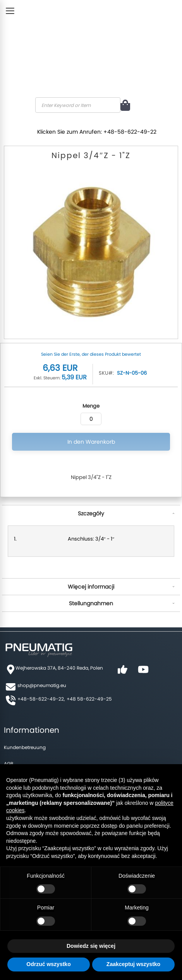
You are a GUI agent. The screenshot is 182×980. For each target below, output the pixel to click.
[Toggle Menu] (10, 11)
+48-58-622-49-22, (41, 699)
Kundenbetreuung (25, 747)
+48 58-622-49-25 (89, 699)
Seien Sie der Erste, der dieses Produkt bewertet (91, 354)
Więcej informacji (91, 587)
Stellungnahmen (91, 603)
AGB (9, 764)
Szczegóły (91, 513)
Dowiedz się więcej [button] (91, 946)
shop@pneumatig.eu (42, 685)
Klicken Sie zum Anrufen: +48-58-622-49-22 (97, 132)
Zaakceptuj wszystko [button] (133, 964)
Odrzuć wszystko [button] (48, 964)
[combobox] (78, 105)
